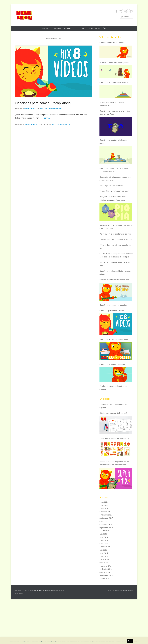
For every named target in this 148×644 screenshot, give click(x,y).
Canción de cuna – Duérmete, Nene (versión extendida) (114, 170)
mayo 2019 (104, 509)
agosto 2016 (104, 531)
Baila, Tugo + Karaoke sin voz (111, 186)
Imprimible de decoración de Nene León (115, 438)
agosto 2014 (104, 579)
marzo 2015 (104, 560)
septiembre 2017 (106, 518)
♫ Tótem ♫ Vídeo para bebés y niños (114, 63)
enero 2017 (104, 521)
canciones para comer (59, 124)
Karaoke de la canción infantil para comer (116, 239)
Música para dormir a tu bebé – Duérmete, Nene (112, 104)
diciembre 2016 (106, 525)
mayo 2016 (104, 540)
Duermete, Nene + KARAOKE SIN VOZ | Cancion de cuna (116, 227)
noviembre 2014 (106, 569)
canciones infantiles (31, 124)
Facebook (117, 11)
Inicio (45, 28)
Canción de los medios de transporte (114, 339)
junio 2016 (104, 537)
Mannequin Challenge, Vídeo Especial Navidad (114, 264)
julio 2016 (103, 534)
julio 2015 (103, 550)
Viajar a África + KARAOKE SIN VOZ (114, 191)
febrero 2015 (105, 563)
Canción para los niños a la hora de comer (113, 142)
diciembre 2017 (106, 512)
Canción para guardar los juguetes (113, 305)
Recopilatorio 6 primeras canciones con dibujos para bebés (115, 179)
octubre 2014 (105, 572)
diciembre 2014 (106, 566)
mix (69, 124)
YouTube (121, 11)
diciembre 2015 (106, 547)
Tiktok (131, 11)
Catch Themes (128, 591)
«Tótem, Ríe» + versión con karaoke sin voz (115, 247)
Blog (81, 28)
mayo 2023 (104, 505)
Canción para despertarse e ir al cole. (114, 82)
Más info (136, 641)
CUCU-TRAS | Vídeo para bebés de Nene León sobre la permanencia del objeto (116, 255)
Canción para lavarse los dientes (112, 365)
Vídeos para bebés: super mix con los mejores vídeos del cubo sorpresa (114, 463)
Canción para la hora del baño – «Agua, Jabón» (115, 273)
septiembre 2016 (106, 528)
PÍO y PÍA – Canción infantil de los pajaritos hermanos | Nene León (113, 198)
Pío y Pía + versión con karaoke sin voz (115, 234)
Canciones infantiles (63, 28)
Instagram (126, 11)
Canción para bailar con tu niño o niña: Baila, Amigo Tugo (115, 113)
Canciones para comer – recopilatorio (43, 103)
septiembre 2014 (106, 575)
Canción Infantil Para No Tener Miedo (114, 280)
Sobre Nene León (97, 28)
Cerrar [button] (130, 641)
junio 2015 (104, 553)
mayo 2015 (104, 556)
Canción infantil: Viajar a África (112, 43)
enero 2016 (104, 544)
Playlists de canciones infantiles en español (113, 388)
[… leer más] (46, 118)
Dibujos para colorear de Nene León (114, 413)
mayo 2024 (104, 502)
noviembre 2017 (106, 515)
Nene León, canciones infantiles (51, 108)
